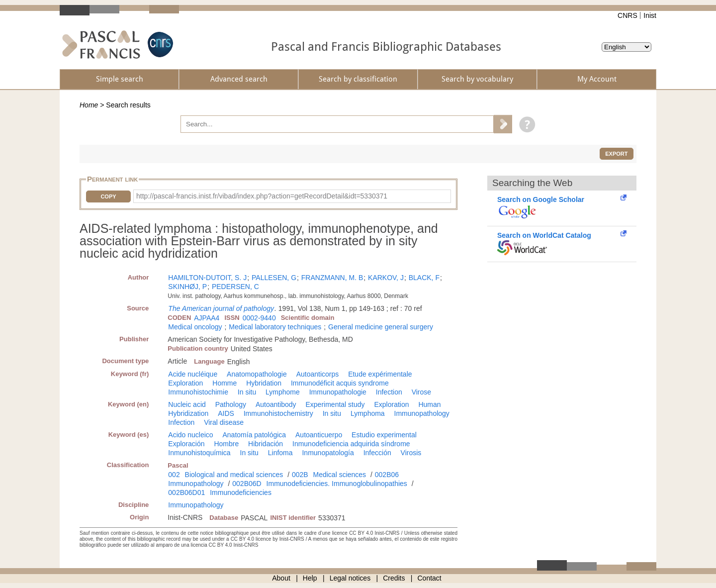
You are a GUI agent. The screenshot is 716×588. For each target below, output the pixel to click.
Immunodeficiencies (241, 492)
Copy (108, 196)
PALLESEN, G (274, 278)
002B (300, 475)
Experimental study (335, 404)
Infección (377, 453)
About (281, 578)
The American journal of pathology (221, 308)
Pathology (231, 404)
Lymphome (283, 392)
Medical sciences (340, 475)
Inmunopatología (328, 453)
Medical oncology (195, 327)
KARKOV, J (386, 278)
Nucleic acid (187, 404)
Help (310, 578)
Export (616, 154)
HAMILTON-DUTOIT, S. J (207, 278)
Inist (650, 15)
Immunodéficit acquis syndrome (340, 383)
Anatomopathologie (257, 374)
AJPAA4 (207, 318)
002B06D (247, 484)
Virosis (411, 453)
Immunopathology (422, 413)
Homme (224, 383)
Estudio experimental (384, 435)
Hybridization (188, 413)
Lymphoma (368, 413)
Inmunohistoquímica (199, 453)
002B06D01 (186, 492)
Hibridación (266, 444)
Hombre (226, 444)
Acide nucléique (193, 374)
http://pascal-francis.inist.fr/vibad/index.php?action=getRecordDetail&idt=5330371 (262, 196)
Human (429, 404)
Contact (430, 578)
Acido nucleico (190, 435)
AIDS (226, 413)
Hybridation (264, 383)
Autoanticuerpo (319, 435)
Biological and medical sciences (234, 475)
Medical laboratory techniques (275, 327)
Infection (389, 392)
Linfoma (280, 453)
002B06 (387, 475)
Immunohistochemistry (278, 413)
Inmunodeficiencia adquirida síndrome (351, 444)
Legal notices (350, 578)
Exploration (185, 383)
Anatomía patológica (255, 435)
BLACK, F (424, 278)
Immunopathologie (338, 392)
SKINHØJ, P (187, 287)
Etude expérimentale (380, 374)
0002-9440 (259, 318)
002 (174, 475)
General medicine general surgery (381, 327)
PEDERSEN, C (235, 287)
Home (89, 105)
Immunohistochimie (198, 392)
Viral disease (224, 422)
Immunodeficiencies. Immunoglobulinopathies (337, 484)
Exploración (186, 444)
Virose (421, 392)
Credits (394, 578)
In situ (247, 392)
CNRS (627, 15)
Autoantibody (276, 404)
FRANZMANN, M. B (332, 278)
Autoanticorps (318, 374)
